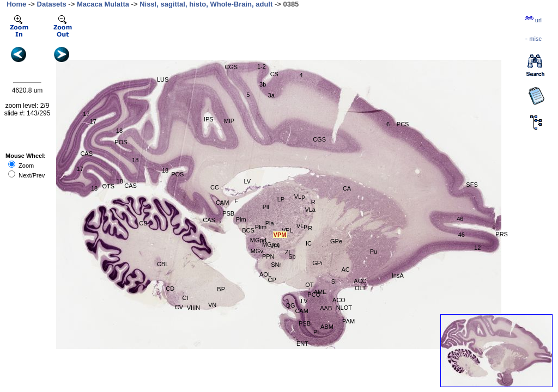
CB (143, 223)
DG (291, 305)
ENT (302, 344)
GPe (336, 241)
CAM (222, 203)
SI (334, 281)
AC (345, 269)
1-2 (262, 66)
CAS (86, 154)
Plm (241, 219)
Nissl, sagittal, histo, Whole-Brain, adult (206, 4)
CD (170, 289)
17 (86, 114)
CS (274, 74)
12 (477, 248)
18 (119, 131)
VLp (300, 197)
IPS (209, 119)
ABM (327, 327)
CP (272, 280)
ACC (360, 281)
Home (16, 4)
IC (309, 243)
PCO (314, 295)
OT (309, 285)
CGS (231, 67)
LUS (163, 79)
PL (317, 332)
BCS (248, 230)
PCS (403, 124)
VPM (280, 235)
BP (221, 289)
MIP (229, 121)
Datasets (52, 4)
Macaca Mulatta (103, 4)
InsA (398, 275)
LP (281, 199)
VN (212, 305)
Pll (266, 207)
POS (121, 142)
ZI (288, 252)
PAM (348, 321)
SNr (276, 265)
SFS (472, 185)
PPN (268, 256)
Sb (292, 256)
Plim (261, 227)
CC (215, 187)
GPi (317, 263)
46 (462, 235)
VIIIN (193, 308)
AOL (265, 274)
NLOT (344, 308)
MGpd (258, 240)
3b (263, 84)
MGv (257, 251)
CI (186, 298)
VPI (275, 246)
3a (271, 95)
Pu (374, 252)
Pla (270, 223)
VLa (310, 210)
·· (533, 39)
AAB (326, 308)
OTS (108, 186)
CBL (163, 264)
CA (347, 188)
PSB (228, 213)
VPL (287, 230)
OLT (360, 288)
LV (247, 181)
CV (179, 307)
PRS (502, 234)
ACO (339, 300)
